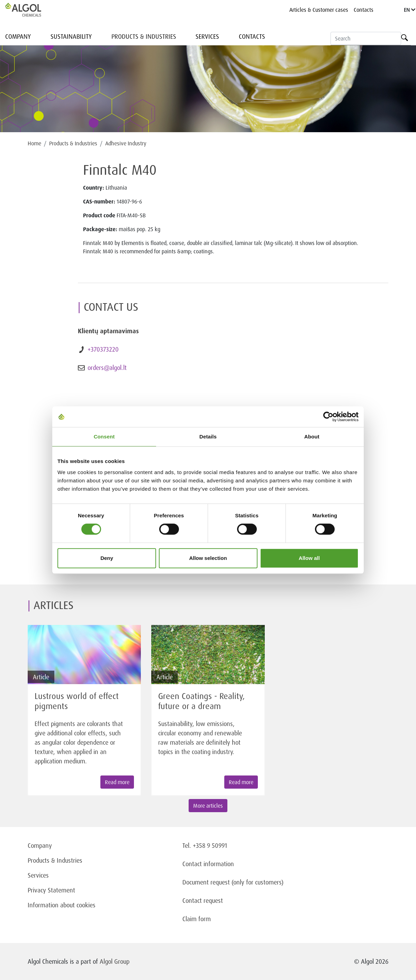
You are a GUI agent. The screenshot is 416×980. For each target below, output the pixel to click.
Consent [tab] (104, 437)
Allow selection (208, 558)
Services (207, 36)
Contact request (203, 900)
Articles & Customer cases (319, 10)
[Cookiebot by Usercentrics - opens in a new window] (328, 417)
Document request (206, 882)
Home (34, 143)
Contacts (364, 10)
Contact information (208, 864)
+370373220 (103, 349)
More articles (208, 806)
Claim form (197, 919)
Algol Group (115, 961)
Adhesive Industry (126, 143)
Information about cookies (62, 905)
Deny (107, 558)
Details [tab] (208, 437)
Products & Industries (144, 36)
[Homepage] (30, 10)
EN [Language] (410, 10)
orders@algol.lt (107, 367)
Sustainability (71, 36)
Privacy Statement (51, 890)
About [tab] (312, 437)
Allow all (309, 558)
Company (18, 36)
